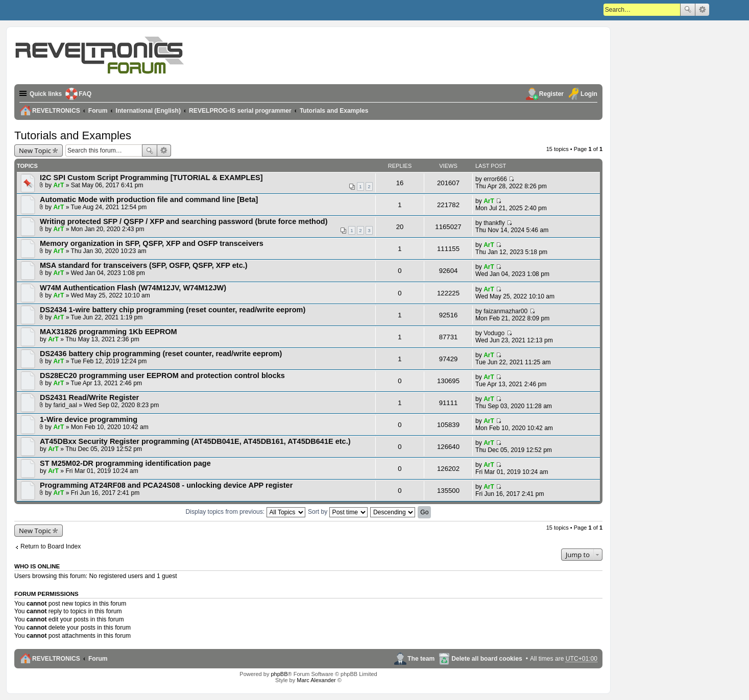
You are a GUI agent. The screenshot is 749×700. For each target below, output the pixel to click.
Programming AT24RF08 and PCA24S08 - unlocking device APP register (166, 485)
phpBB (279, 674)
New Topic (35, 151)
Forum (98, 659)
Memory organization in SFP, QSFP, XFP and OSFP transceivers (152, 243)
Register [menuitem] (551, 94)
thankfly (494, 223)
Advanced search (702, 10)
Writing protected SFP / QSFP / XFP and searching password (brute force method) (184, 221)
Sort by (338, 512)
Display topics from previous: (246, 512)
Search (688, 10)
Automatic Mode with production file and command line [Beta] (149, 199)
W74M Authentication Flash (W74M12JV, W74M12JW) (133, 288)
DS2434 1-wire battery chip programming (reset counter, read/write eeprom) (173, 310)
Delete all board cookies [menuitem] (487, 659)
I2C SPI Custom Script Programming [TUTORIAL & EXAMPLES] (151, 178)
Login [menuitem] (589, 94)
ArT (59, 185)
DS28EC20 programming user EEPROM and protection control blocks (162, 376)
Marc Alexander (316, 680)
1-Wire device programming (89, 419)
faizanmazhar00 (505, 311)
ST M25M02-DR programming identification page (125, 463)
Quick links (46, 94)
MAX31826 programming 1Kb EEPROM (108, 332)
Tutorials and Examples (73, 135)
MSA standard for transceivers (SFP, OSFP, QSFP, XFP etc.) (144, 265)
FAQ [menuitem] (86, 94)
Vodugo (494, 333)
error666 (495, 179)
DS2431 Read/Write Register (89, 397)
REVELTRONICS (56, 659)
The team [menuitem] (421, 659)
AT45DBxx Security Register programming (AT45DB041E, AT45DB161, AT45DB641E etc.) (195, 441)
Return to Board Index (51, 546)
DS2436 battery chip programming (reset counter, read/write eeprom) (161, 354)
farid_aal (65, 405)
